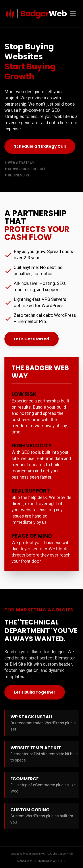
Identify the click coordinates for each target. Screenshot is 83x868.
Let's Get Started (32, 339)
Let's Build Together (35, 692)
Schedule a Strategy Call (40, 146)
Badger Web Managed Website (41, 861)
